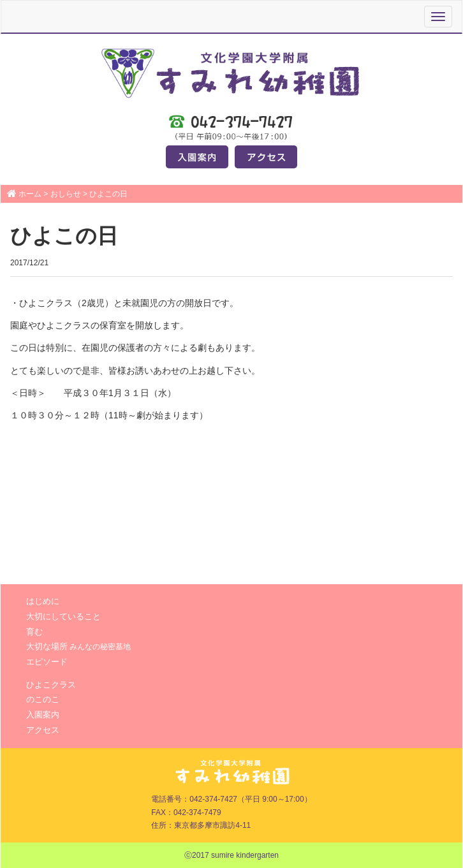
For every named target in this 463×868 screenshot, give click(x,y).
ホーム (30, 194)
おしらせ (66, 194)
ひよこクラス (51, 685)
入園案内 (43, 715)
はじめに (43, 601)
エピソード (47, 662)
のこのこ (43, 699)
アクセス (43, 730)
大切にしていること (63, 616)
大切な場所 (78, 646)
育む (34, 632)
